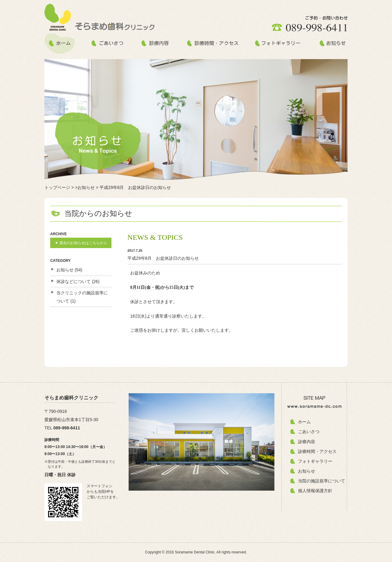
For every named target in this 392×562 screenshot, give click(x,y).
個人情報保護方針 (315, 491)
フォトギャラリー (315, 461)
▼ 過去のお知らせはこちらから (81, 243)
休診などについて (73, 281)
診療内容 (307, 442)
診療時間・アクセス (317, 451)
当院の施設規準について (322, 481)
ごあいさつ (309, 432)
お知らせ (65, 270)
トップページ (57, 187)
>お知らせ (85, 187)
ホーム (304, 422)
